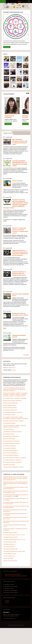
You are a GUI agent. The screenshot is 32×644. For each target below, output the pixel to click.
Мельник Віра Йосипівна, (9, 398)
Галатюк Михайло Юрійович (9, 423)
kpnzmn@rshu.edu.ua (11, 368)
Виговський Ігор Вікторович (9, 465)
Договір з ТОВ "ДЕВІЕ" (9, 558)
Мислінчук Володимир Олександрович (12, 443)
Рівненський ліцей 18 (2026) (10, 542)
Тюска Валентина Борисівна (9, 432)
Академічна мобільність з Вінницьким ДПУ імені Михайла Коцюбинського (19, 273)
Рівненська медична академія (10, 532)
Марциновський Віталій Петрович (11, 421)
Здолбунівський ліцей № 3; (10, 544)
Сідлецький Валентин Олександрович (12, 441)
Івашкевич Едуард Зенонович (10, 405)
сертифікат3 (12, 394)
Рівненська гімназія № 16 (9, 556)
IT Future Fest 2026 (17, 181)
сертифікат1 (25, 393)
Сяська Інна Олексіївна (8, 458)
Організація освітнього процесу (11, 592)
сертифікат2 (6, 394)
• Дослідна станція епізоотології (10, 561)
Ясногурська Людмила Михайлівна (11, 455)
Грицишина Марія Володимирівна (11, 467)
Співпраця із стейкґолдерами (11, 590)
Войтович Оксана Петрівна (9, 401)
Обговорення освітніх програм (11, 586)
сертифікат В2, (19, 393)
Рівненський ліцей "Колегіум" (10, 554)
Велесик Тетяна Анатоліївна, (10, 462)
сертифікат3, (19, 419)
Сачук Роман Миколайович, (9, 460)
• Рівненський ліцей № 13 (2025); (10, 537)
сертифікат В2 (17, 398)
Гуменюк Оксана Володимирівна (10, 451)
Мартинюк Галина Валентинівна (10, 410)
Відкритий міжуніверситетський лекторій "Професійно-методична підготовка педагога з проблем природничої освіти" (15, 483)
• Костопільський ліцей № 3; (9, 547)
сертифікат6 (6, 396)
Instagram (7, 602)
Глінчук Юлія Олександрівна (9, 446)
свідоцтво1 (18, 426)
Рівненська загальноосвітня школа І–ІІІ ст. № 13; (14, 535)
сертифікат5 (24, 394)
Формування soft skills (9, 585)
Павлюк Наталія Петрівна (9, 434)
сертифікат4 (18, 394)
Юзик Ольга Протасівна (8, 429)
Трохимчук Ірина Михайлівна (10, 448)
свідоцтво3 (6, 427)
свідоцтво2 (23, 426)
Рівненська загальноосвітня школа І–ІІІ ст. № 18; (14, 540)
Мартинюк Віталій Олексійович (10, 408)
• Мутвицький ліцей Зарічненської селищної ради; (14, 551)
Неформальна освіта (9, 588)
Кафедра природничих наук (13, 12)
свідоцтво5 (16, 427)
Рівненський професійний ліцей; (11, 549)
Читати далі (7, 47)
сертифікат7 (12, 396)
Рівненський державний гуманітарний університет (16, 576)
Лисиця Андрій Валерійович (9, 412)
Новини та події (8, 133)
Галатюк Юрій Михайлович (9, 426)
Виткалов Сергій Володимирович (10, 403)
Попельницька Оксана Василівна (10, 417)
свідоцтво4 (11, 427)
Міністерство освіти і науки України (13, 574)
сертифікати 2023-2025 (20, 396)
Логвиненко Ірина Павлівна (9, 415)
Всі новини (26, 355)
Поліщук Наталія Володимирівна (10, 453)
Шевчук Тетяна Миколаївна (9, 439)
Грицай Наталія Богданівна (9, 393)
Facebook (14, 370)
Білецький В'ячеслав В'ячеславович (11, 436)
